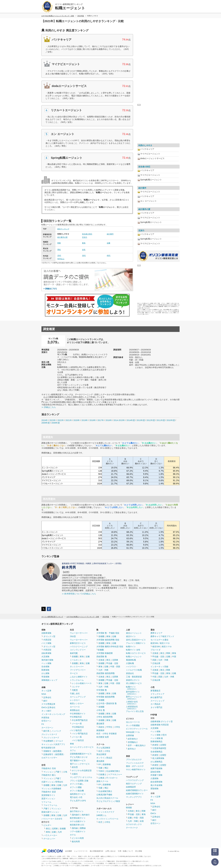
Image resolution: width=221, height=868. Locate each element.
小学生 (117, 727)
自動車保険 (46, 633)
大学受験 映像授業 (105, 653)
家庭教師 (100, 730)
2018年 (93, 420)
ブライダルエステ (134, 760)
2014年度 (131, 420)
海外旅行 (86, 815)
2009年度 (46, 423)
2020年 (77, 420)
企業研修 (130, 735)
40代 (109, 256)
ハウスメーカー (50, 835)
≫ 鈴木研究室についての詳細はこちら (79, 594)
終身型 (155, 745)
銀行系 (46, 731)
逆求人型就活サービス (136, 640)
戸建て (58, 772)
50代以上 (61, 259)
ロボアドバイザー (49, 758)
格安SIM (156, 647)
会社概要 (68, 851)
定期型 (163, 745)
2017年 (101, 420)
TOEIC (101, 771)
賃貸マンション (48, 799)
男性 (59, 250)
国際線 (83, 828)
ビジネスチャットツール (137, 729)
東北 (48, 829)
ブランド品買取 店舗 (79, 781)
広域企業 (156, 663)
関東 (59, 243)
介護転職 (130, 663)
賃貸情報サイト (48, 795)
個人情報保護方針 (97, 851)
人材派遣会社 (132, 707)
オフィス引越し (77, 784)
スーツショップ (157, 701)
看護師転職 (131, 660)
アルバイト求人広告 (135, 711)
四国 (154, 660)
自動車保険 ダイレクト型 (162, 721)
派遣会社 (130, 673)
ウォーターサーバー (79, 633)
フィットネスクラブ (105, 812)
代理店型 (47, 640)
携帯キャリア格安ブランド (162, 636)
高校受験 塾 (102, 657)
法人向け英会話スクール (107, 798)
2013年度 (141, 420)
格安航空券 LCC (77, 825)
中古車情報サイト (78, 714)
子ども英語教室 (103, 748)
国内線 (75, 828)
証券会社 (47, 697)
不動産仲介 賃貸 (49, 792)
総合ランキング (63, 229)
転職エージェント (134, 657)
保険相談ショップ (49, 680)
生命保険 (45, 667)
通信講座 (100, 761)
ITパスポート (112, 778)
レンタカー (75, 700)
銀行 (45, 701)
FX (43, 724)
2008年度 (56, 423)
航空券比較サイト (78, 818)
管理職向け (133, 742)
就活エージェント (134, 633)
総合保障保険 (156, 782)
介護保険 (154, 778)
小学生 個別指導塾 (105, 717)
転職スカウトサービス (136, 653)
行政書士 (102, 774)
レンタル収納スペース (82, 683)
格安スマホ (167, 647)
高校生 (101, 727)
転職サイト (131, 647)
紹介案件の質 (62, 237)
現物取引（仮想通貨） (53, 751)
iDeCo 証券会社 (48, 707)
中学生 (109, 727)
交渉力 (85, 237)
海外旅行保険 (47, 660)
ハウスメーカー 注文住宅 (52, 819)
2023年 (53, 420)
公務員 (101, 778)
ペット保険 (46, 663)
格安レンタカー (77, 703)
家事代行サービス (78, 643)
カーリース (75, 707)
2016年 (109, 420)
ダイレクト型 (49, 636)
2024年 (45, 420)
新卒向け (132, 749)
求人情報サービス (134, 683)
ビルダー (47, 825)
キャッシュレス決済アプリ (53, 744)
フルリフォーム (50, 805)
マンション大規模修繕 (51, 789)
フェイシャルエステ (135, 763)
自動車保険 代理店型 (160, 725)
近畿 (109, 243)
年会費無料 (48, 741)
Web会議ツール (133, 732)
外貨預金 (45, 718)
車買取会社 (75, 710)
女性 (84, 250)
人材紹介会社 (132, 703)
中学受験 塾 (102, 690)
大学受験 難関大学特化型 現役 (110, 647)
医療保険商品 (156, 741)
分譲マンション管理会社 (52, 782)
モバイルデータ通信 (159, 640)
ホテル (73, 835)
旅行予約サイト (77, 811)
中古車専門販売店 (80, 720)
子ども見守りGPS (78, 801)
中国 (174, 657)
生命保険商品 (156, 752)
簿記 (106, 768)
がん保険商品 (156, 762)
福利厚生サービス (78, 794)
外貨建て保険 (156, 775)
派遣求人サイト (133, 680)
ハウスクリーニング (79, 647)
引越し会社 (75, 693)
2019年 (85, 420)
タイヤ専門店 (156, 707)
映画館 (129, 808)
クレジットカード (49, 734)
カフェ (73, 750)
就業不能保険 (156, 768)
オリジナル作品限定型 (82, 771)
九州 (65, 785)
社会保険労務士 (113, 771)
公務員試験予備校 (104, 795)
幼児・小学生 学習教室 (107, 734)
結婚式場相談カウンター (137, 790)
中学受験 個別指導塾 (106, 697)
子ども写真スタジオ (79, 757)
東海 (84, 243)
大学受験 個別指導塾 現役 (108, 640)
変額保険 (154, 789)
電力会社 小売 (76, 797)
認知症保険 (155, 772)
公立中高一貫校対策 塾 (107, 703)
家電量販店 (155, 691)
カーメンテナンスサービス (82, 747)
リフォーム (46, 802)
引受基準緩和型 (159, 748)
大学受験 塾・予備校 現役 (108, 633)
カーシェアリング (78, 697)
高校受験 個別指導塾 (106, 673)
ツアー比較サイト (78, 832)
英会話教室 (101, 754)
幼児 (100, 751)
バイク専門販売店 (80, 734)
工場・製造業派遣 (134, 677)
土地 (65, 772)
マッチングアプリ (134, 797)
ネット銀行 (46, 711)
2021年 (69, 420)
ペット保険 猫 (157, 738)
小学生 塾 (101, 710)
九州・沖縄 (103, 670)
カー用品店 (155, 704)
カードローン (47, 728)
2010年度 (171, 420)
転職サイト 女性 (133, 650)
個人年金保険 (156, 785)
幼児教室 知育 (103, 737)
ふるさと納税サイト (79, 677)
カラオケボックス (134, 824)
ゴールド (59, 741)
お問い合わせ (111, 851)
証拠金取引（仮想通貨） (54, 754)
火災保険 (45, 657)
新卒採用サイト (133, 693)
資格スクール (102, 781)
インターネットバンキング (53, 714)
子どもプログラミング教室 (108, 801)
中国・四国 (115, 667)
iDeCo (153, 813)
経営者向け (133, 739)
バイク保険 (46, 643)
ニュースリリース (81, 851)
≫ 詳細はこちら (49, 407)
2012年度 (151, 420)
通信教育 (100, 724)
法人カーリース (133, 722)
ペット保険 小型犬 (159, 735)
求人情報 (139, 851)
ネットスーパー (77, 667)
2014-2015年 (119, 420)
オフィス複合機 (77, 791)
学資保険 (45, 677)
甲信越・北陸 (112, 663)
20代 (59, 256)
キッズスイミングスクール (107, 819)
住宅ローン (46, 721)
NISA (44, 694)
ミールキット (76, 660)
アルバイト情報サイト (136, 643)
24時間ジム (101, 815)
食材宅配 (74, 653)
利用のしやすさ (145, 145)
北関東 (55, 829)
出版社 (75, 774)
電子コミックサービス (80, 764)
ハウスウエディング (135, 780)
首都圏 (46, 785)
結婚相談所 (131, 787)
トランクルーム (77, 680)
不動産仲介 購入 (49, 775)
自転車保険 (46, 653)
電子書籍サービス (78, 761)
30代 (84, 256)
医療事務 (107, 764)
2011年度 (161, 420)
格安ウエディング (134, 784)
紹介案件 (110, 234)
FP (100, 764)
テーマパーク (132, 828)
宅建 (100, 768)
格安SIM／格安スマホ (160, 643)
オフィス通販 (76, 787)
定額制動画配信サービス (81, 754)
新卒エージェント (134, 698)
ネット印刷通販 (133, 725)
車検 (72, 744)
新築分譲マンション (50, 812)
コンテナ (76, 687)
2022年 (61, 420)
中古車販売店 (76, 717)
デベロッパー (49, 839)
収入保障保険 (158, 758)
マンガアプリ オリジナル (81, 777)
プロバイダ (155, 650)
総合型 (75, 767)
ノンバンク (56, 731)
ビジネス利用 (78, 838)
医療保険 (45, 670)
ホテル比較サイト (78, 821)
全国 (142, 821)
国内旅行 (76, 815)
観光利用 (76, 842)
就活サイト (131, 636)
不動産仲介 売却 (49, 768)
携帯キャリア (156, 633)
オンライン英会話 (104, 758)
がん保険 (45, 673)
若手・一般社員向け (137, 745)
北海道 (101, 660)
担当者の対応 (87, 234)
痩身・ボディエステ (135, 766)
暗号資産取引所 (48, 748)
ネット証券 (46, 691)
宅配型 (75, 690)
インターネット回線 (159, 667)
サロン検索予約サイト (136, 770)
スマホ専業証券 (48, 704)
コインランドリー (78, 650)
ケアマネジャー (115, 774)
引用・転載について (125, 851)
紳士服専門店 (156, 697)
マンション (48, 772)
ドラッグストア (157, 694)
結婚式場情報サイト (135, 794)
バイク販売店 (76, 730)
